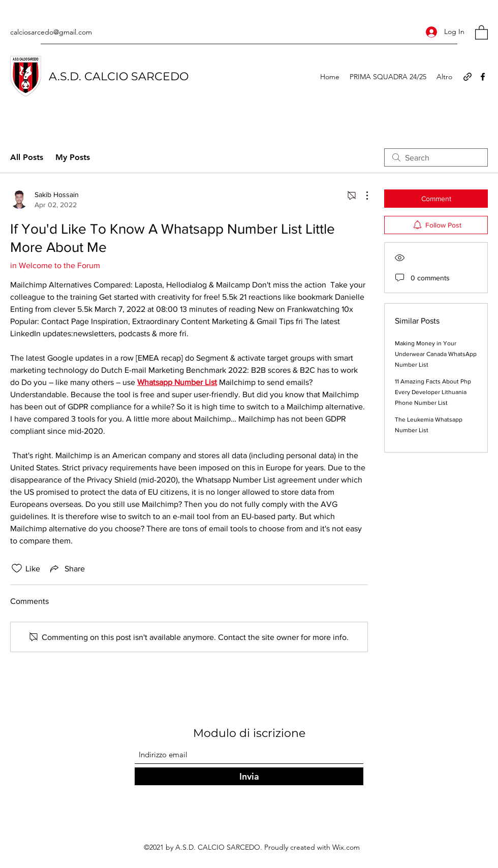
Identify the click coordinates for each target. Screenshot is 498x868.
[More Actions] (362, 196)
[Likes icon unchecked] (17, 568)
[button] (481, 32)
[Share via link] (67, 568)
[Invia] (249, 776)
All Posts (27, 157)
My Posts (73, 157)
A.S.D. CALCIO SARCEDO (119, 76)
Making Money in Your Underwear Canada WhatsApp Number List (436, 354)
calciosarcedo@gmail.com (51, 32)
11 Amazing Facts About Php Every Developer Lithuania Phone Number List (433, 392)
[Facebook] (483, 77)
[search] (436, 157)
